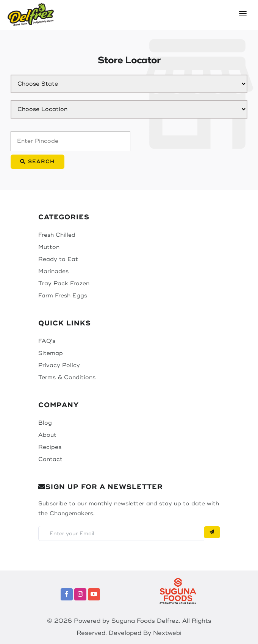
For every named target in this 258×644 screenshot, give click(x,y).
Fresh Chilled (57, 235)
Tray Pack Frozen (64, 284)
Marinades (53, 271)
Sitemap (51, 353)
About (47, 435)
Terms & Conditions (67, 377)
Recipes (50, 447)
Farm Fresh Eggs (63, 296)
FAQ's (47, 341)
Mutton (49, 247)
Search (38, 162)
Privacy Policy (59, 365)
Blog (45, 423)
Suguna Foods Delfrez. (146, 621)
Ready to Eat (58, 259)
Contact (50, 459)
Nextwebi (167, 633)
